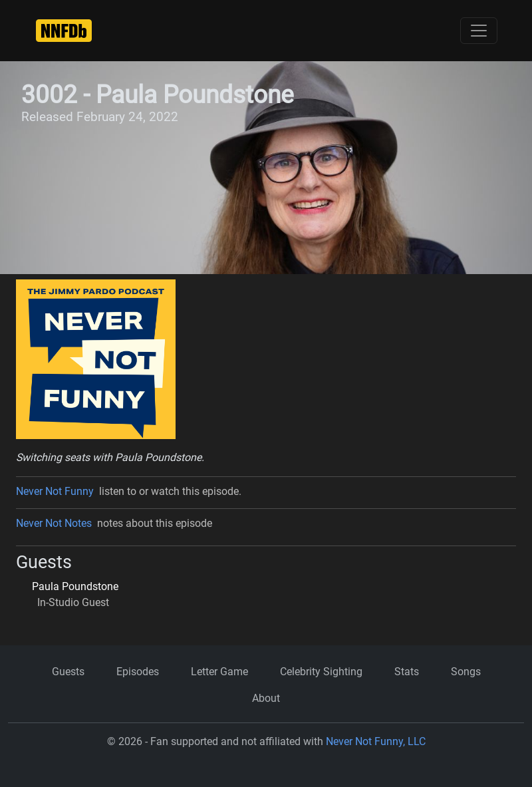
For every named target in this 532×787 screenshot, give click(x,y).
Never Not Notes (54, 523)
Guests (68, 672)
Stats (407, 672)
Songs (466, 672)
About (266, 698)
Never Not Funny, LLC (376, 741)
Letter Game (219, 672)
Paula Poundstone (75, 586)
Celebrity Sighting (321, 672)
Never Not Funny (55, 491)
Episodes (138, 672)
